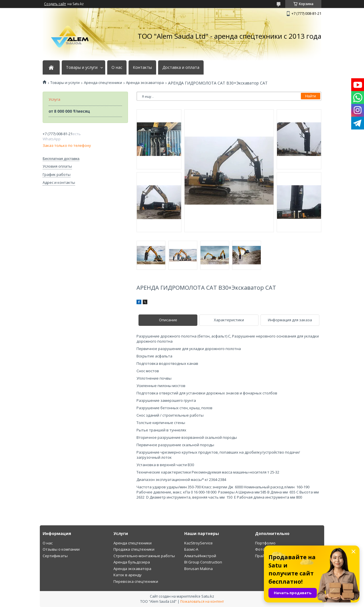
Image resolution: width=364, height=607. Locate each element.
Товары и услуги (82, 67)
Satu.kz (208, 596)
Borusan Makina (198, 569)
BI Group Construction (203, 562)
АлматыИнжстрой (200, 556)
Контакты (142, 67)
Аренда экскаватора (145, 83)
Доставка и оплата (181, 67)
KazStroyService (198, 543)
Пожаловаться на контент (202, 601)
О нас (117, 67)
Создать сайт (55, 4)
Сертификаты (55, 556)
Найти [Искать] (311, 96)
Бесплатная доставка (61, 159)
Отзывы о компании (61, 549)
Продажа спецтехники (134, 549)
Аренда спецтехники (103, 83)
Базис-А (191, 549)
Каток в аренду (128, 575)
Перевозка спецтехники (136, 581)
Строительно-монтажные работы (144, 556)
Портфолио (265, 543)
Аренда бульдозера (132, 562)
